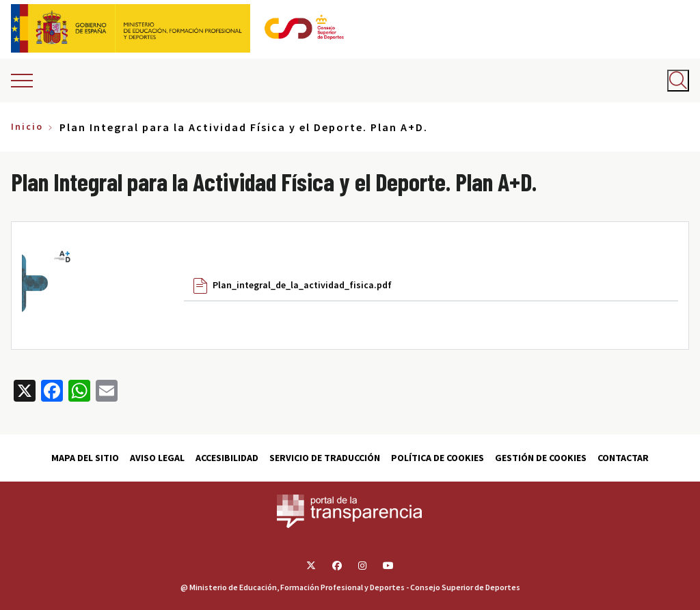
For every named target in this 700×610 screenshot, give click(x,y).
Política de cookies (437, 458)
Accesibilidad (227, 458)
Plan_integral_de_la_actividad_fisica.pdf (302, 285)
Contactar (623, 458)
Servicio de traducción (325, 458)
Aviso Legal (157, 458)
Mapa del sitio (85, 458)
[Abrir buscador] (678, 81)
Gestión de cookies (541, 458)
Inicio (27, 126)
